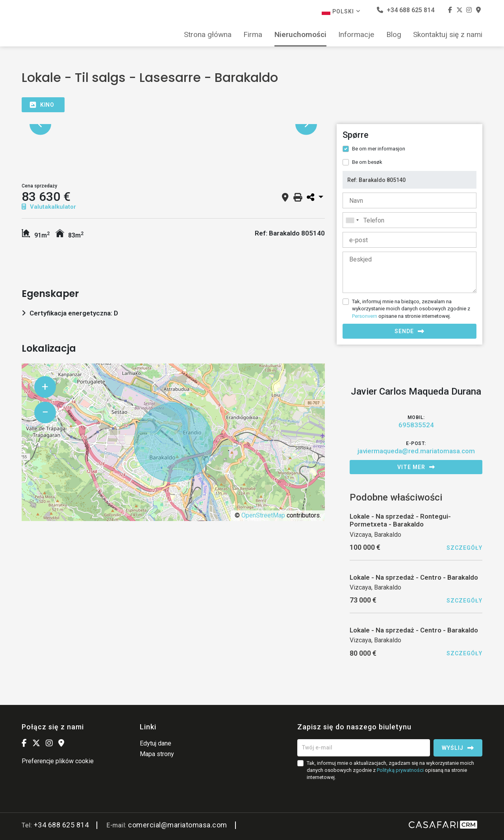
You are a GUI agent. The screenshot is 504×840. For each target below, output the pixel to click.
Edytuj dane (156, 743)
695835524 (416, 425)
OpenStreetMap (263, 515)
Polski (341, 12)
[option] (173, 124)
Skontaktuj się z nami (448, 35)
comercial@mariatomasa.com (178, 825)
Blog (394, 35)
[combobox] (409, 220)
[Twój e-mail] (364, 748)
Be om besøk (367, 162)
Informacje (356, 35)
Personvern (365, 316)
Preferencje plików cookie (58, 761)
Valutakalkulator (49, 207)
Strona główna (208, 35)
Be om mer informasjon (379, 149)
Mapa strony (157, 754)
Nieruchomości (300, 35)
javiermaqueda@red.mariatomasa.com (416, 451)
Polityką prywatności (400, 770)
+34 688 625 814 (406, 10)
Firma (253, 35)
